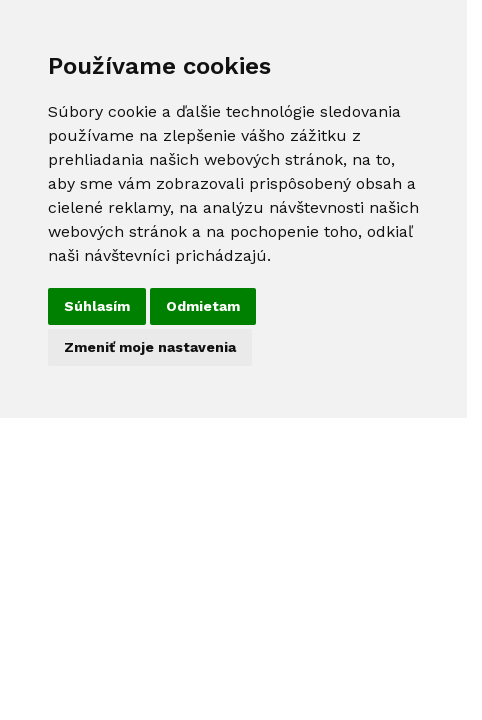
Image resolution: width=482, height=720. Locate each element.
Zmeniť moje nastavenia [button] (150, 347)
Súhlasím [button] (97, 306)
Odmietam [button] (203, 306)
